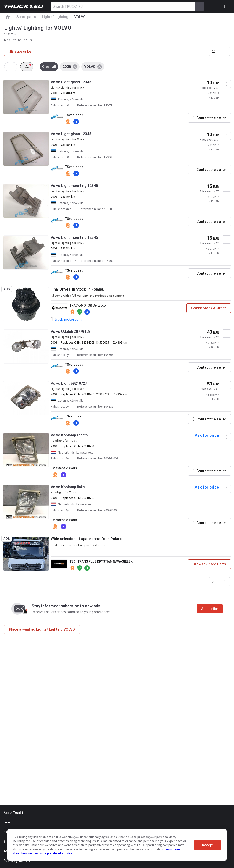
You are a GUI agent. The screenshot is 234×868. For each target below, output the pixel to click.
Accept (208, 845)
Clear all (49, 67)
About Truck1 (13, 813)
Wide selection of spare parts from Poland (86, 539)
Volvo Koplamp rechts (69, 435)
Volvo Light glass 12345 (71, 82)
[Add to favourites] (227, 84)
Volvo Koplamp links (68, 487)
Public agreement (17, 861)
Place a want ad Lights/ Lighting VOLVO (42, 629)
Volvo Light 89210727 (69, 383)
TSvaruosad (74, 115)
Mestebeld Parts (65, 468)
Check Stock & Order (209, 308)
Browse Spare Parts (209, 564)
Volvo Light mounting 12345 (74, 186)
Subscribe (210, 609)
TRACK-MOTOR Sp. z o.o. (88, 305)
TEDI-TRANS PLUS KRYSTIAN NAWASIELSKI (102, 561)
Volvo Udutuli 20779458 (70, 332)
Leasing (10, 822)
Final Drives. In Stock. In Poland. (77, 289)
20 (214, 51)
